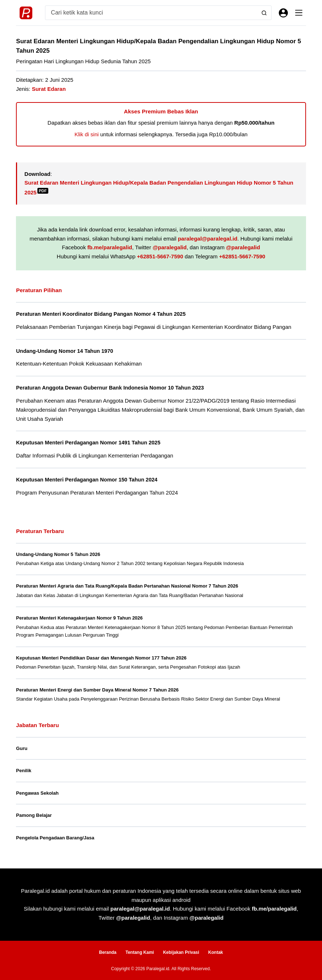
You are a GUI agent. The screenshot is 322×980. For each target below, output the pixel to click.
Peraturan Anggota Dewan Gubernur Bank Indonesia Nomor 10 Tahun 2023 (112, 387)
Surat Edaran (49, 89)
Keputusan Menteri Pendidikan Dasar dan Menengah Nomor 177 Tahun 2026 (101, 657)
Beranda (108, 951)
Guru (22, 747)
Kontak (216, 951)
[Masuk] (283, 13)
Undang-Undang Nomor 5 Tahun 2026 (58, 553)
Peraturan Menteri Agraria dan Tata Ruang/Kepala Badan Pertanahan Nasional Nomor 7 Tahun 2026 (127, 585)
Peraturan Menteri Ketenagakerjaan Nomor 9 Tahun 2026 (79, 617)
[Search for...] (151, 13)
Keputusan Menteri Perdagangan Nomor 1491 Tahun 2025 (90, 442)
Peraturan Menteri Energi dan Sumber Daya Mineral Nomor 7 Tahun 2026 (97, 689)
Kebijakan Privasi (181, 951)
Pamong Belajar (34, 814)
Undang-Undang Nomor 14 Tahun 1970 (66, 351)
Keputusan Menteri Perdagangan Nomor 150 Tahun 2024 (88, 479)
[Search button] (264, 13)
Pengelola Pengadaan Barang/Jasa (55, 837)
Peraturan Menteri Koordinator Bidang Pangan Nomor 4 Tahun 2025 (103, 314)
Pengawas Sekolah (37, 792)
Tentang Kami (140, 951)
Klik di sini (87, 134)
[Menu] (299, 13)
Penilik (24, 770)
